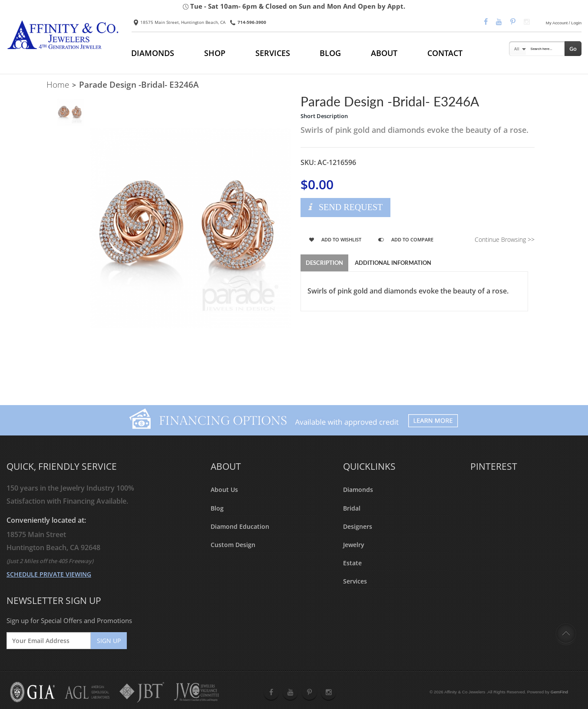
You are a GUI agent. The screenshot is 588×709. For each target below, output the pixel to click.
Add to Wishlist (335, 239)
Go (573, 49)
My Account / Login (564, 23)
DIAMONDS (153, 53)
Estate (352, 563)
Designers (358, 526)
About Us (224, 490)
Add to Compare (406, 239)
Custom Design (233, 545)
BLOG (330, 53)
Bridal (352, 508)
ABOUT (384, 53)
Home (58, 85)
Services (355, 581)
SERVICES (273, 53)
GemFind (559, 692)
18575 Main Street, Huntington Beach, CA (180, 22)
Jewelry (354, 545)
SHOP (215, 53)
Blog (217, 508)
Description (324, 263)
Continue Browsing (505, 239)
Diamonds (358, 490)
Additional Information (393, 263)
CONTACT (445, 53)
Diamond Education (240, 526)
